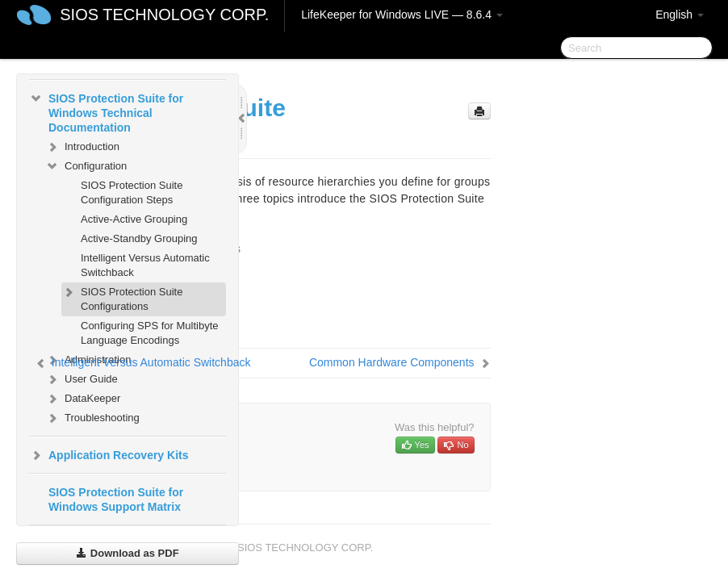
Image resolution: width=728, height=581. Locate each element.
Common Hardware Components (392, 362)
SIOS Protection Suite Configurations (122, 297)
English (680, 15)
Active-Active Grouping (134, 219)
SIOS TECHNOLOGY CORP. (164, 15)
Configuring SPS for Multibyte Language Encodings (150, 333)
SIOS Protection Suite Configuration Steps (132, 192)
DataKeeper (83, 399)
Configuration (86, 166)
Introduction (82, 147)
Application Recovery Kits (109, 455)
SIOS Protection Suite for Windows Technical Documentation (106, 111)
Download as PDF (127, 553)
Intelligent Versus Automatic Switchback (145, 265)
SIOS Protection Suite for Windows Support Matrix (116, 499)
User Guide (82, 379)
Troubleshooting (92, 418)
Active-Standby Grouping (139, 238)
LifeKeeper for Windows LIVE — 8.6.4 (402, 15)
